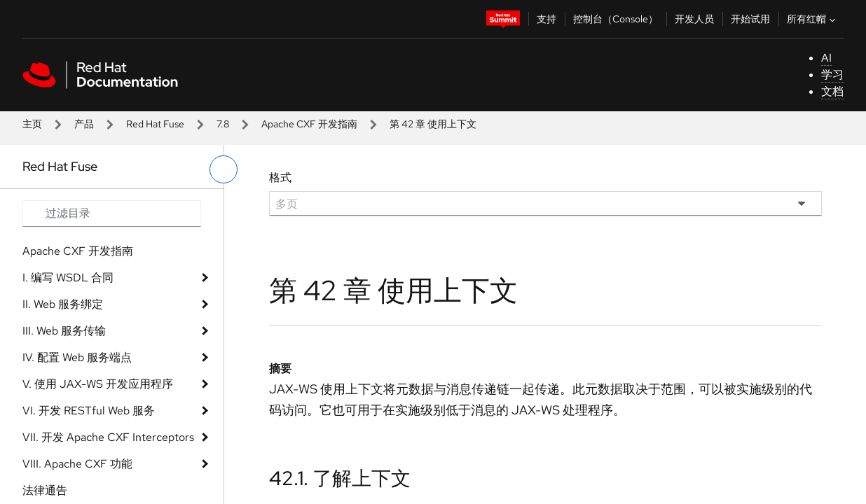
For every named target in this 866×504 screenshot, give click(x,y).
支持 (547, 19)
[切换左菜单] (224, 169)
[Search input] (112, 213)
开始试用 (750, 19)
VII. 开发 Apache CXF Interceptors (108, 437)
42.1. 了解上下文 (340, 478)
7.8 (223, 124)
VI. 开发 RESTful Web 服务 (89, 411)
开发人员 (694, 19)
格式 (280, 177)
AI (826, 58)
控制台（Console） (616, 19)
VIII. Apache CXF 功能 (77, 464)
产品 (84, 124)
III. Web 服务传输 (64, 331)
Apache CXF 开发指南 (309, 124)
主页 (32, 124)
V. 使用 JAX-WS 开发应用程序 (98, 384)
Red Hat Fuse (155, 124)
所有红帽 (813, 19)
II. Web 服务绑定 (63, 304)
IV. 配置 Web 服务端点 (77, 357)
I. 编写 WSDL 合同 (68, 278)
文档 (832, 91)
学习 (832, 75)
